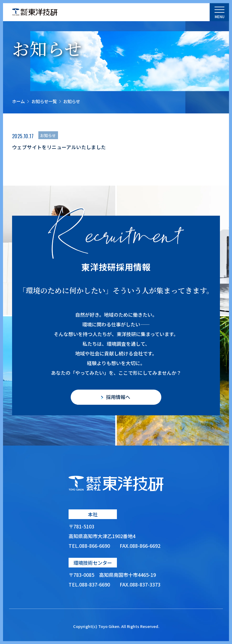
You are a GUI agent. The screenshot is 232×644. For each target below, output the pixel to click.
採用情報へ (118, 397)
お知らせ (48, 135)
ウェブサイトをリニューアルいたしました (59, 147)
